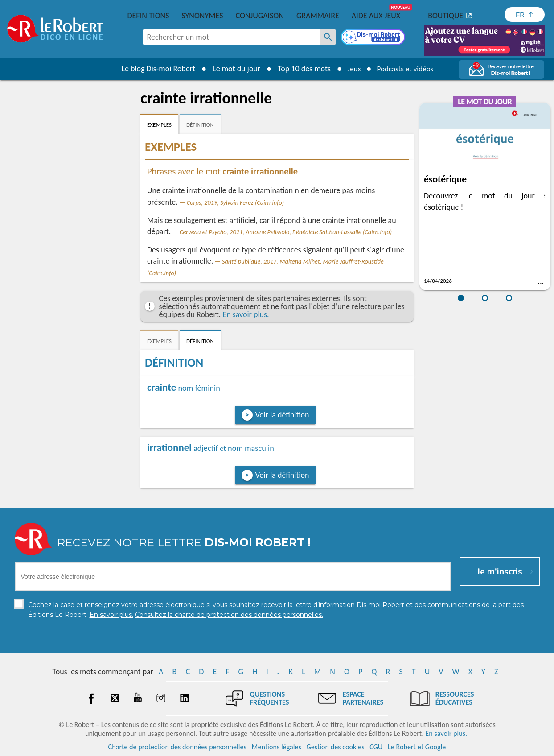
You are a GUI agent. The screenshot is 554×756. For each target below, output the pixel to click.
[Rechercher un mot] (328, 37)
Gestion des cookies (336, 747)
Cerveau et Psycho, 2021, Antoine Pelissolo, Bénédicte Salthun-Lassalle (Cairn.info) (286, 232)
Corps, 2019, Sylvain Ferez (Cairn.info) (236, 202)
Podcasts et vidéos (406, 69)
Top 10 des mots (301, 69)
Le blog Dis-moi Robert (155, 69)
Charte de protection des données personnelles (177, 747)
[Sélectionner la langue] (525, 14)
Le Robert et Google (417, 747)
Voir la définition (282, 415)
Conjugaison (260, 16)
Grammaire (318, 16)
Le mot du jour (233, 69)
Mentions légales (277, 747)
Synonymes (202, 16)
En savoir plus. (246, 314)
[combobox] (231, 37)
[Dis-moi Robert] (374, 38)
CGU (376, 747)
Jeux (352, 69)
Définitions (148, 16)
